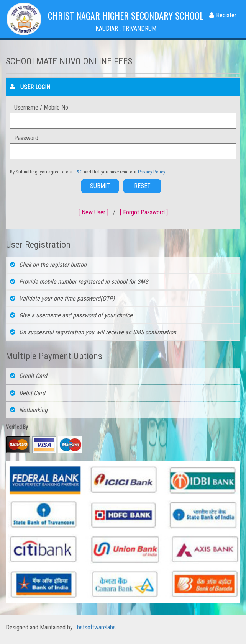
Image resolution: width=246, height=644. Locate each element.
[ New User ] (93, 212)
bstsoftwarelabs (96, 627)
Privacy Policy (152, 172)
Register (223, 15)
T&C (79, 172)
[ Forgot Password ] (144, 212)
